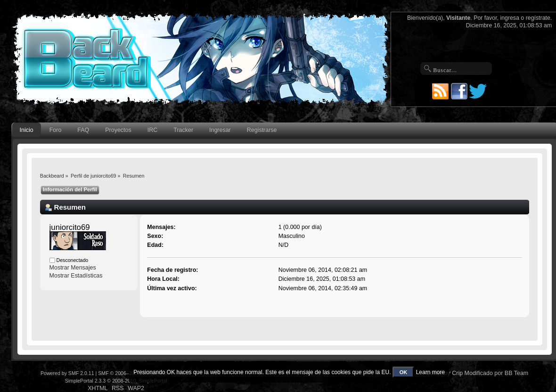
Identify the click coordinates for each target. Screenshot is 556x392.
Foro (56, 130)
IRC (152, 130)
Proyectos (118, 130)
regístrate (538, 18)
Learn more (430, 372)
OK (404, 372)
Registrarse (262, 130)
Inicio (27, 130)
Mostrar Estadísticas (76, 276)
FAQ (83, 130)
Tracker (183, 130)
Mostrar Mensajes (73, 268)
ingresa (510, 18)
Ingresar (220, 130)
